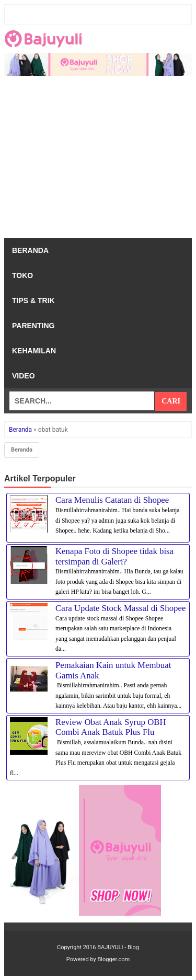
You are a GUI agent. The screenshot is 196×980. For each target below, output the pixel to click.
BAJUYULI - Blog (118, 947)
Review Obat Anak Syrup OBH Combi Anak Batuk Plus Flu (111, 727)
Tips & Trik (33, 301)
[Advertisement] (98, 159)
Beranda (30, 250)
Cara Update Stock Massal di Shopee (120, 608)
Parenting (33, 326)
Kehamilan (34, 351)
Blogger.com (114, 959)
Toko (22, 275)
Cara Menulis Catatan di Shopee (112, 500)
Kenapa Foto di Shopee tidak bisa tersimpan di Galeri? (114, 556)
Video (24, 376)
